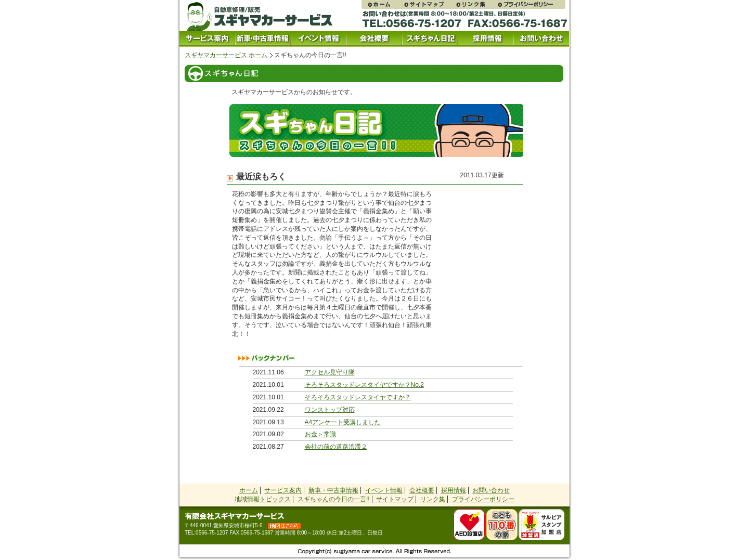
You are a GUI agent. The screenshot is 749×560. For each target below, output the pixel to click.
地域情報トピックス (263, 499)
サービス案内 (207, 39)
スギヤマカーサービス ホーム (226, 55)
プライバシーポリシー (531, 4)
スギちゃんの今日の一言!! (334, 499)
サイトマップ (429, 4)
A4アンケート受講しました (343, 422)
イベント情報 (319, 39)
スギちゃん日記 (430, 39)
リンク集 (476, 4)
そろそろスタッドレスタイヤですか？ (358, 397)
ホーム (249, 490)
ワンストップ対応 (330, 410)
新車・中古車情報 (333, 490)
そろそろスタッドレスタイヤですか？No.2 (364, 385)
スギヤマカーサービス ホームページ (382, 4)
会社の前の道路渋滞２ (336, 447)
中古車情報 (263, 39)
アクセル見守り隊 (330, 372)
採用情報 (486, 39)
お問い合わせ (541, 39)
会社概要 (374, 39)
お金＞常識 (320, 434)
